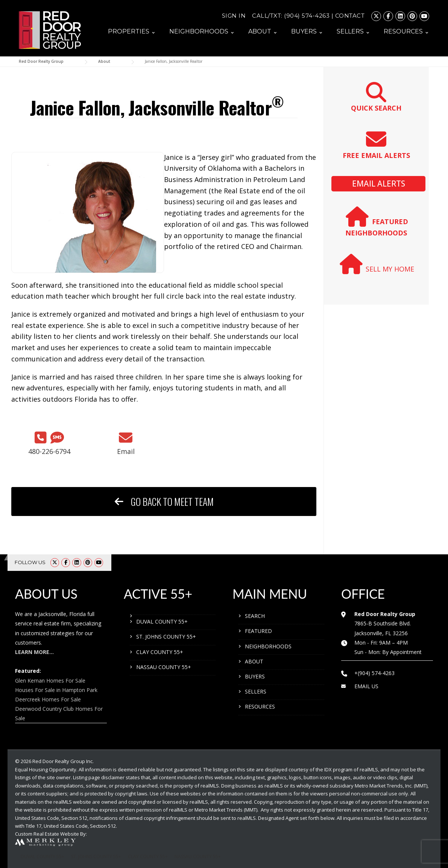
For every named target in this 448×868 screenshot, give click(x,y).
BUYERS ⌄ (307, 31)
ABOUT (254, 661)
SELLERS (256, 691)
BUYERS (255, 676)
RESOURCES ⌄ (406, 31)
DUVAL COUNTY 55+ (162, 621)
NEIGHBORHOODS (268, 646)
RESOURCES (260, 706)
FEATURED (258, 631)
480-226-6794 (49, 451)
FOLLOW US (30, 562)
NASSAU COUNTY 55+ (164, 667)
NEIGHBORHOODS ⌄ (202, 31)
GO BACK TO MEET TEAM (164, 502)
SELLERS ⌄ (353, 31)
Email (126, 451)
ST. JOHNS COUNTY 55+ (166, 637)
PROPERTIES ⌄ (132, 31)
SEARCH (255, 616)
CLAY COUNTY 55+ (160, 652)
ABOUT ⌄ (263, 31)
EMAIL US (366, 686)
